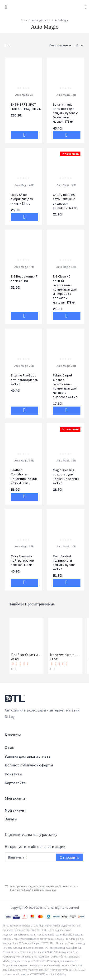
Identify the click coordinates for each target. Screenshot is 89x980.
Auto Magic (22, 95)
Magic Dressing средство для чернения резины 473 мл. (66, 477)
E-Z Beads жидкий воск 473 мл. (24, 278)
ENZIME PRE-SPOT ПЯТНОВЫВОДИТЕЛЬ (26, 107)
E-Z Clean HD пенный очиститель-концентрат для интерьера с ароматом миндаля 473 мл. (65, 289)
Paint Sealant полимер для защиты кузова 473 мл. (64, 563)
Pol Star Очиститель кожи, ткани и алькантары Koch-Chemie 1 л (26, 655)
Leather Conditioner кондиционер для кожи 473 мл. (24, 477)
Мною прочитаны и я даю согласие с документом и (41, 888)
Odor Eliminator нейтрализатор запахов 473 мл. (22, 560)
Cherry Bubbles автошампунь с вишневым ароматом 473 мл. (66, 201)
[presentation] (41, 872)
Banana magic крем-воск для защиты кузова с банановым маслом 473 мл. (65, 113)
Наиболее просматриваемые (32, 604)
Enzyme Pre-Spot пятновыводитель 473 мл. (24, 380)
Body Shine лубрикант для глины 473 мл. (22, 199)
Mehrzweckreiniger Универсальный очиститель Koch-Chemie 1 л (65, 655)
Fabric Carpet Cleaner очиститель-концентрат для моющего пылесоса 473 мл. (65, 386)
